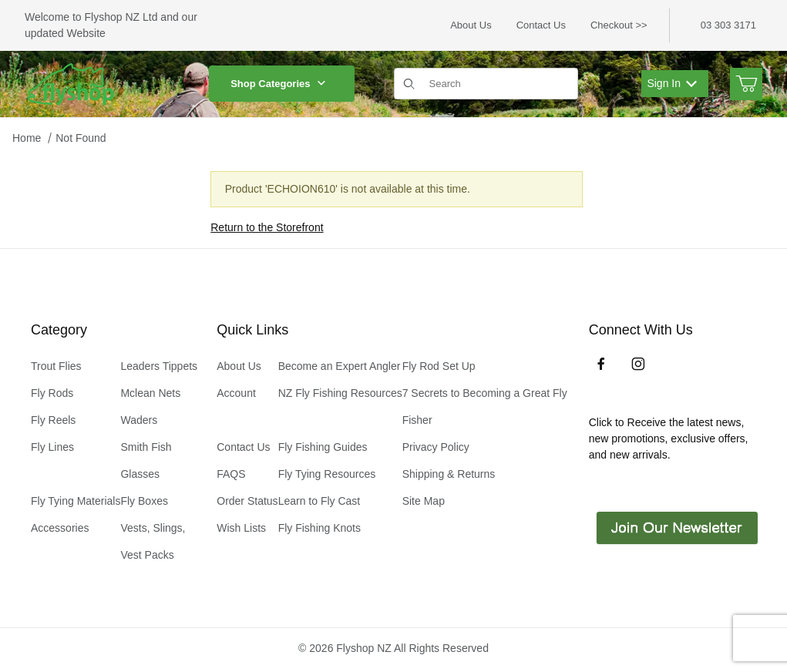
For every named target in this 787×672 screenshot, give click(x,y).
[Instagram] (638, 364)
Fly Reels (53, 420)
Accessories (60, 528)
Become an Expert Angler (340, 366)
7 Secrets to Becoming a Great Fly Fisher (485, 407)
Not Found (81, 138)
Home (27, 138)
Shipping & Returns (449, 474)
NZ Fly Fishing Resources (340, 393)
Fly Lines (52, 447)
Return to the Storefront (267, 227)
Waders (139, 420)
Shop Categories (282, 84)
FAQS (231, 474)
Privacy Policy (436, 447)
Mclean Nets (150, 393)
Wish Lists (241, 528)
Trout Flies (56, 366)
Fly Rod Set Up (439, 366)
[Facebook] (601, 364)
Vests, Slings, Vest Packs (153, 541)
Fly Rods (52, 393)
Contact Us (541, 25)
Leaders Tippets (159, 366)
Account (236, 393)
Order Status (247, 501)
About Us (471, 25)
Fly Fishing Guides (323, 447)
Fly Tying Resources (327, 474)
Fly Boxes (144, 501)
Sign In (672, 83)
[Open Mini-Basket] (746, 84)
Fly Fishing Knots (320, 528)
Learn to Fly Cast (320, 501)
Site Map (424, 501)
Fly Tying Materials (76, 501)
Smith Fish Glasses (146, 460)
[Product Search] (499, 84)
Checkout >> (619, 25)
